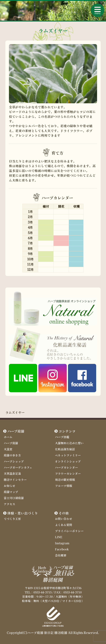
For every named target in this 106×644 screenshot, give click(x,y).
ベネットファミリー (68, 455)
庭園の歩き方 (12, 455)
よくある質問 (64, 525)
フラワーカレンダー (68, 473)
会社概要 (61, 555)
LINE (59, 537)
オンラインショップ (68, 461)
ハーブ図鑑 (62, 437)
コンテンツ (67, 431)
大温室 (8, 449)
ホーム (8, 437)
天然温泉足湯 (12, 473)
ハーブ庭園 (16, 431)
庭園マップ (11, 492)
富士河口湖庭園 (14, 498)
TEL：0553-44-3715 (38, 592)
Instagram (62, 543)
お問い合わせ (64, 519)
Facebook (62, 549)
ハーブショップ (14, 461)
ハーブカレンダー (66, 467)
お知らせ (9, 486)
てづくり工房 (12, 519)
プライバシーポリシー (69, 531)
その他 (64, 513)
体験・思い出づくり (23, 513)
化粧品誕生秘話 (65, 449)
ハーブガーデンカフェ (18, 467)
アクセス (9, 504)
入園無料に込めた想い (69, 443)
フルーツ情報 (64, 486)
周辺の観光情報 (65, 480)
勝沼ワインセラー (15, 480)
